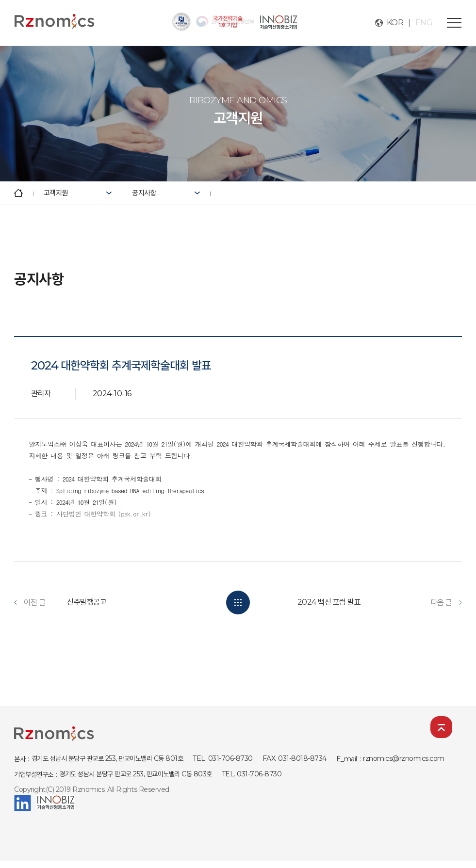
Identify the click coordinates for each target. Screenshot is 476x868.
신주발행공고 (87, 602)
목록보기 (238, 603)
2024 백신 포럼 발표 (329, 602)
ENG (424, 23)
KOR (395, 23)
